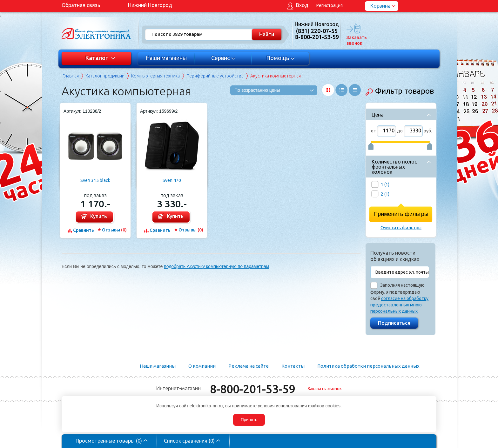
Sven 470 (172, 180)
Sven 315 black (95, 180)
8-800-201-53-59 (252, 389)
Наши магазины (166, 58)
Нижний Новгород (150, 5)
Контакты (293, 366)
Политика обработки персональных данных (368, 366)
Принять (249, 420)
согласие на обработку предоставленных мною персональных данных (399, 305)
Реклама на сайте (249, 366)
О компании (202, 366)
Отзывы (114, 230)
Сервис (223, 58)
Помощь (281, 58)
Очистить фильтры (401, 228)
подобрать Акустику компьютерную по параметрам (216, 266)
